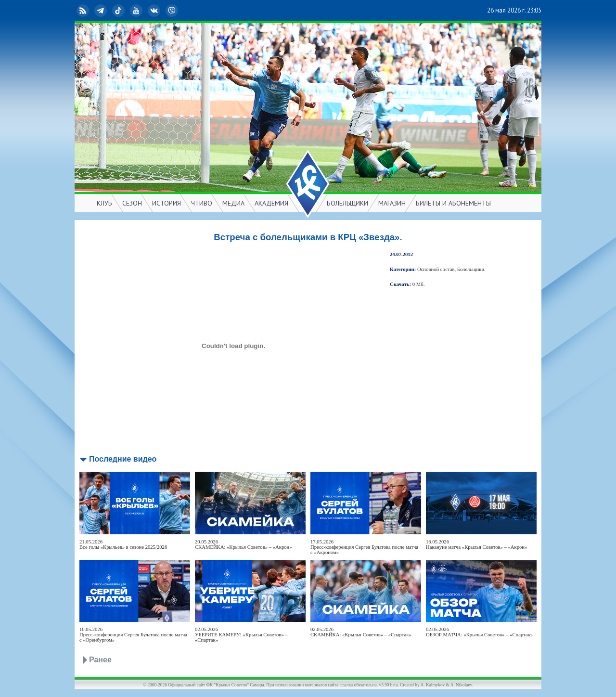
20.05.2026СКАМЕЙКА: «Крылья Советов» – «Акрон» (244, 544)
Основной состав (436, 269)
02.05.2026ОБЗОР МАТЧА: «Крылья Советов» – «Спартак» (479, 632)
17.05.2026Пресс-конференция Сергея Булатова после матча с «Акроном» (364, 547)
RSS (84, 11)
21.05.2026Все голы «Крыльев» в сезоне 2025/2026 (123, 544)
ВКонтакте (155, 11)
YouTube (137, 11)
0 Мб (418, 284)
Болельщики (471, 269)
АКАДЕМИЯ (271, 203)
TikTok (119, 11)
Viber (173, 11)
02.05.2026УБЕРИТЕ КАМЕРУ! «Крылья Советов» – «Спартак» (241, 635)
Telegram (102, 11)
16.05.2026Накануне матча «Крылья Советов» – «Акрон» (476, 544)
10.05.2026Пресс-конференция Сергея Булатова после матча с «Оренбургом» (133, 635)
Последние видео (123, 459)
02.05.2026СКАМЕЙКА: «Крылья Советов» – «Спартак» (361, 632)
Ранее (100, 660)
